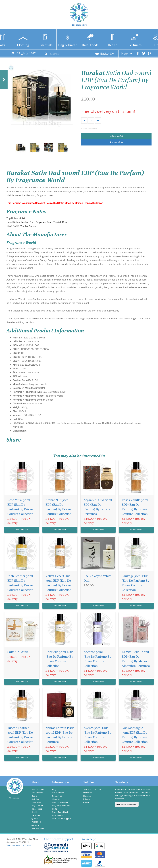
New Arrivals (37, 793)
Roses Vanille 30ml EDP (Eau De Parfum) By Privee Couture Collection (135, 507)
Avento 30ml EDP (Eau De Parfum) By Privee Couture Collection (97, 735)
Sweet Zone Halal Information (60, 814)
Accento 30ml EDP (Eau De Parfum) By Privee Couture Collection (97, 659)
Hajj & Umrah (68, 45)
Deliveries (88, 793)
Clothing (23, 45)
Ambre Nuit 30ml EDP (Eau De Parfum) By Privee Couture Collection (58, 507)
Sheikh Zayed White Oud (98, 578)
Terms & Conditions (92, 789)
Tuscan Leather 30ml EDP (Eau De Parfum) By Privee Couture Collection (20, 735)
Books (34, 796)
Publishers (36, 822)
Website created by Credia (19, 845)
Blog (54, 789)
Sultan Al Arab (18, 652)
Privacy (87, 799)
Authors (35, 825)
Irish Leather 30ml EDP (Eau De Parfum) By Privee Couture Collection (20, 583)
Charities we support (61, 819)
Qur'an (35, 819)
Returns (87, 796)
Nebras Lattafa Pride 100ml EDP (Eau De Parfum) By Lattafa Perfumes (60, 735)
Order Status (58, 793)
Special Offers (38, 789)
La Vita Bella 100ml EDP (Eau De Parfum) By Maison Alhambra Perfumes (136, 659)
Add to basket (116, 136)
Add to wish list (116, 142)
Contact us (57, 796)
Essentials (45, 45)
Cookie (86, 802)
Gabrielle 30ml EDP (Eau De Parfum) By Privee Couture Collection (59, 659)
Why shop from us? (61, 806)
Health (113, 45)
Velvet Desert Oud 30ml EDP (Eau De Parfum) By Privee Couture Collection (58, 583)
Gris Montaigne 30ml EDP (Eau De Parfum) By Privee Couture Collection (135, 735)
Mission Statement (61, 802)
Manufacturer (38, 828)
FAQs (55, 809)
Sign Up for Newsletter (127, 804)
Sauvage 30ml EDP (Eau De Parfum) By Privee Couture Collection (136, 583)
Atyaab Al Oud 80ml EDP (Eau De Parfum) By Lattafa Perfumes (98, 507)
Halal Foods (90, 45)
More (127, 53)
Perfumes (135, 45)
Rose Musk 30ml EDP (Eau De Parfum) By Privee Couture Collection (20, 507)
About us (56, 799)
